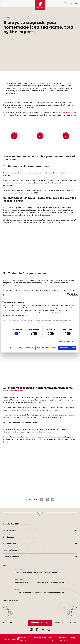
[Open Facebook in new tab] (37, 629)
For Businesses (10, 537)
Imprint (43, 638)
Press (35, 638)
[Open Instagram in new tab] (49, 629)
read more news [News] (11, 600)
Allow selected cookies (46, 348)
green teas (21, 410)
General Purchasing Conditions (67, 639)
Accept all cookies (67, 348)
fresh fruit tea (13, 391)
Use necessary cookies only (21, 348)
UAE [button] (77, 3)
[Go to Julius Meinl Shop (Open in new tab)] (71, 3)
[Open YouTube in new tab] (43, 629)
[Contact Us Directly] (40, 623)
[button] (66, 3)
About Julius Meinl (12, 557)
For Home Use (10, 544)
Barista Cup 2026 (11, 524)
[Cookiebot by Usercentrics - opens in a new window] (68, 295)
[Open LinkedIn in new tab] (31, 629)
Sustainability (10, 531)
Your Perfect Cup (11, 550)
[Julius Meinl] (40, 5)
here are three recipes (66, 113)
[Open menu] (3, 3)
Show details (65, 341)
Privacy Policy (51, 639)
